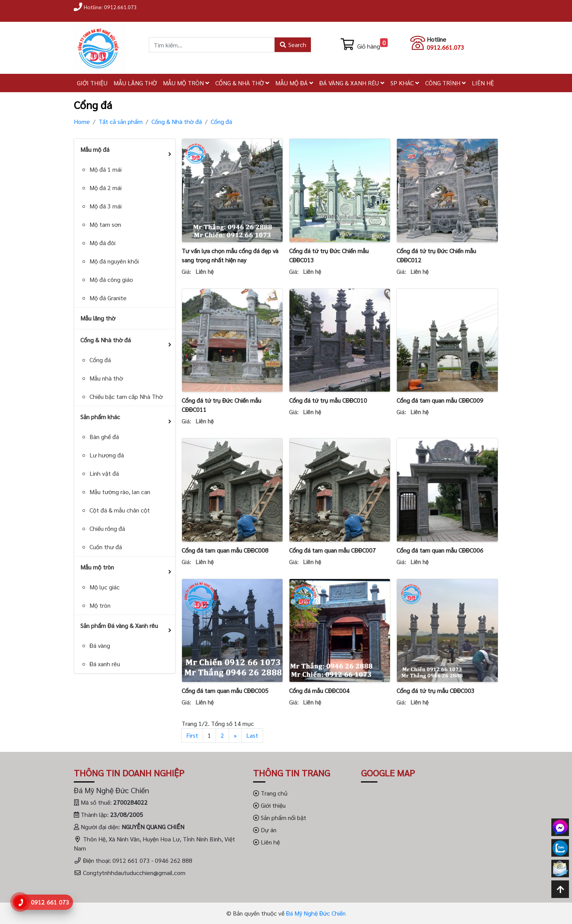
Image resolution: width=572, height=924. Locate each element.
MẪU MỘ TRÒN (186, 83)
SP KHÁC (405, 83)
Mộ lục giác (105, 587)
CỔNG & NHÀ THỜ (242, 83)
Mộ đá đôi (102, 243)
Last (252, 735)
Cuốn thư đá (106, 547)
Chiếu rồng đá (107, 528)
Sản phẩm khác (100, 417)
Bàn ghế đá (104, 437)
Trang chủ (270, 793)
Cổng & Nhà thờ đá (177, 121)
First (192, 735)
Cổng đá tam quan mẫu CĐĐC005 (225, 691)
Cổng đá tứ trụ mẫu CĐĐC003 (435, 691)
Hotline (436, 39)
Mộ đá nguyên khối (114, 261)
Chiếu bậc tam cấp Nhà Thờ (126, 396)
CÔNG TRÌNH (445, 83)
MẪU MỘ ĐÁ (294, 83)
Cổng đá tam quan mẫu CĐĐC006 (440, 550)
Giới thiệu (269, 805)
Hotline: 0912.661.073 (110, 7)
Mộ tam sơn (105, 224)
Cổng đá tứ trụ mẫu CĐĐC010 (328, 400)
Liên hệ (266, 842)
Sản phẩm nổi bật (280, 817)
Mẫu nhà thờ (106, 378)
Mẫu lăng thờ (98, 318)
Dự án (265, 830)
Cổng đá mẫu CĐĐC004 (319, 691)
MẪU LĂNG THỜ (135, 83)
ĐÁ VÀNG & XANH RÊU (352, 83)
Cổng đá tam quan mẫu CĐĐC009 (440, 400)
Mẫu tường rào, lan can (120, 492)
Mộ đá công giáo (111, 279)
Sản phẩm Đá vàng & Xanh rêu (119, 625)
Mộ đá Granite (108, 298)
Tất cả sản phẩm (121, 121)
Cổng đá (221, 121)
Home (82, 121)
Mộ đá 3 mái (106, 206)
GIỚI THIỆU (92, 83)
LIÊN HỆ (483, 83)
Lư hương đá (107, 455)
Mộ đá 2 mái (106, 188)
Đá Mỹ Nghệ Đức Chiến (316, 913)
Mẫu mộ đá (95, 149)
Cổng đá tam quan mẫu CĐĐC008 (225, 550)
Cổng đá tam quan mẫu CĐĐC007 (332, 550)
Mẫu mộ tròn (97, 567)
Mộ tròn (100, 605)
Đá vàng (100, 645)
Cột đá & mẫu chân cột (120, 510)
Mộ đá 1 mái (106, 169)
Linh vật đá (104, 473)
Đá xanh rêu (105, 664)
